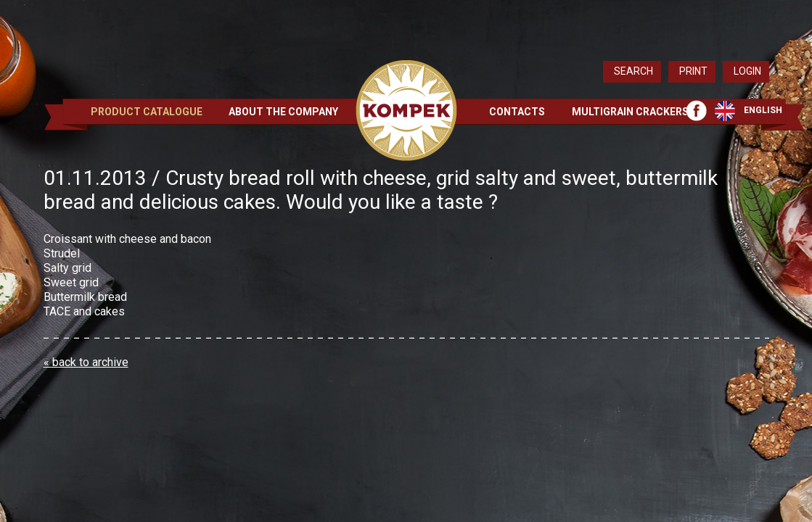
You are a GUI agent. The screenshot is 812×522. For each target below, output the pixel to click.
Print (693, 71)
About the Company (283, 112)
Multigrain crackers (630, 112)
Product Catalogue (147, 112)
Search (633, 71)
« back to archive (86, 362)
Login (747, 71)
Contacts (517, 112)
